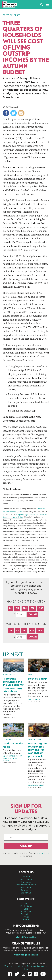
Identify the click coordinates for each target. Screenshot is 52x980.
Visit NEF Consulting (26, 937)
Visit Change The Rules (26, 955)
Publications (9, 674)
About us (26, 872)
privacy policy (43, 853)
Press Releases (11, 15)
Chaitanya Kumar (36, 785)
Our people (26, 882)
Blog (31, 674)
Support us (26, 893)
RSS (26, 969)
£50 (33, 608)
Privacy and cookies (36, 966)
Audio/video (26, 912)
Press (26, 917)
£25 (25, 608)
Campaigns (26, 914)
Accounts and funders (26, 885)
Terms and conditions (14, 966)
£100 (41, 608)
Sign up (26, 846)
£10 (17, 608)
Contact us (26, 890)
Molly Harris (9, 756)
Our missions (26, 879)
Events (26, 920)
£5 (10, 608)
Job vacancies (26, 887)
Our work (26, 877)
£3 (11, 631)
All (26, 904)
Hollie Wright (35, 699)
